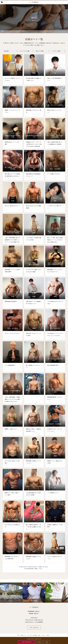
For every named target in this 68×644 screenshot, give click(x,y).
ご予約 (48, 635)
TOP (19, 635)
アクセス (43, 635)
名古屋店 (39, 642)
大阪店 (47, 642)
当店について (23, 635)
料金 (39, 635)
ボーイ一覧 (29, 635)
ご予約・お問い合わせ (27, 642)
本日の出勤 (35, 635)
